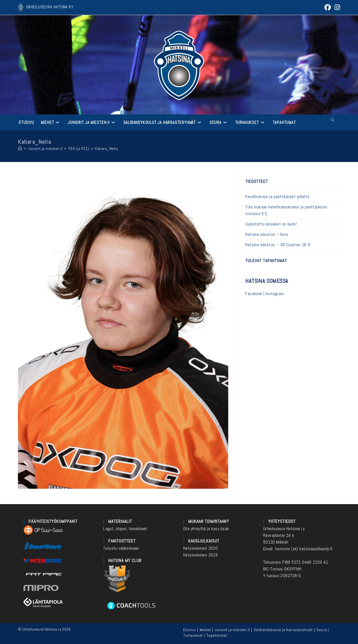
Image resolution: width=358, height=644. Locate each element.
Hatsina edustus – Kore (267, 234)
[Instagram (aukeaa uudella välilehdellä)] (336, 7)
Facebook (254, 294)
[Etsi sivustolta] (333, 120)
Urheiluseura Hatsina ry (284, 529)
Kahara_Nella (106, 149)
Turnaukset (193, 635)
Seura (321, 630)
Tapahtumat (217, 635)
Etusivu (189, 630)
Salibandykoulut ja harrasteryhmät (283, 630)
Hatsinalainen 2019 (200, 555)
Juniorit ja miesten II (232, 630)
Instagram (275, 294)
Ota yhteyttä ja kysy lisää (206, 529)
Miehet (205, 630)
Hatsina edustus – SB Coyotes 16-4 (278, 245)
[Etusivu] (20, 149)
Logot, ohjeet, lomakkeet (125, 529)
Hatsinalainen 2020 (200, 548)
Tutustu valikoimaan (121, 548)
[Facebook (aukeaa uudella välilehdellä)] (328, 7)
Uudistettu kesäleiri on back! (271, 224)
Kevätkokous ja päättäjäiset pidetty (277, 197)
